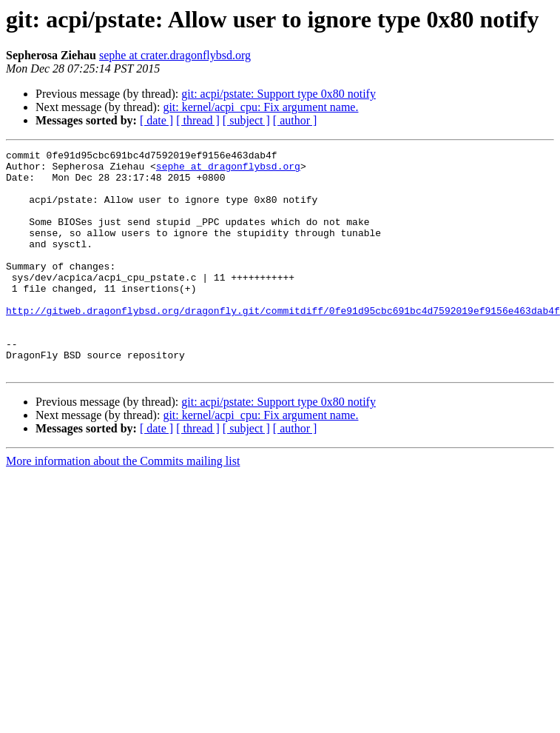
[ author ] (295, 120)
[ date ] (156, 120)
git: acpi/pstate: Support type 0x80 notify (279, 94)
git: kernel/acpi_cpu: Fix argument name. (260, 107)
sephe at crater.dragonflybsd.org (175, 55)
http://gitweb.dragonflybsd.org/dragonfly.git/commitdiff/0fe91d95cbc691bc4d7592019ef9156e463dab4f (283, 344)
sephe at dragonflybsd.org (228, 170)
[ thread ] (198, 120)
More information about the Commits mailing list (123, 505)
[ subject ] (246, 120)
